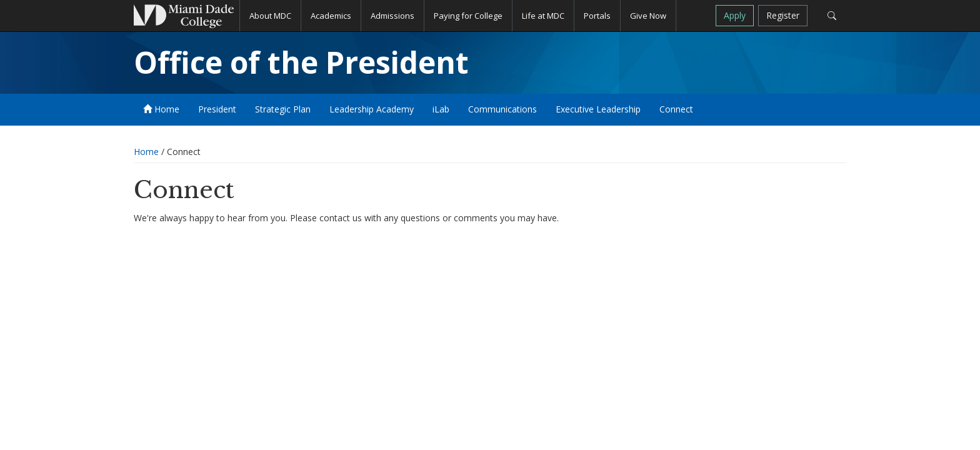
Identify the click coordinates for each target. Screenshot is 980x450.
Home (161, 109)
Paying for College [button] (468, 16)
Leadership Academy (372, 109)
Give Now (648, 16)
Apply (735, 15)
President (217, 109)
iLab (441, 109)
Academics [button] (331, 16)
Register (783, 15)
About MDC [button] (270, 16)
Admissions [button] (392, 16)
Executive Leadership (598, 109)
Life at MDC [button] (543, 16)
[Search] (832, 16)
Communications (502, 109)
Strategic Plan (283, 109)
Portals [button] (597, 16)
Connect (676, 109)
